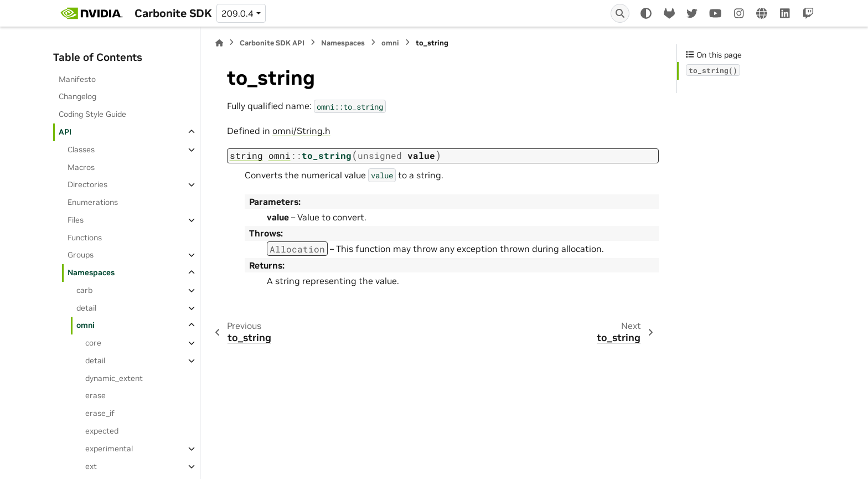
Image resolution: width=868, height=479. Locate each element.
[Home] (219, 43)
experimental (109, 449)
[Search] (620, 13)
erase (95, 395)
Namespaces (91, 272)
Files (76, 220)
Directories (87, 184)
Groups (81, 255)
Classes (81, 150)
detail (86, 308)
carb (84, 290)
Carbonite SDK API (272, 43)
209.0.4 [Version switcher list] (237, 13)
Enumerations (93, 202)
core (93, 343)
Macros (81, 167)
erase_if (100, 413)
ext (91, 466)
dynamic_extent (114, 378)
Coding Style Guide (92, 114)
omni (86, 325)
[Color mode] (646, 13)
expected (102, 431)
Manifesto (77, 79)
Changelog (77, 96)
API (65, 132)
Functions (85, 238)
